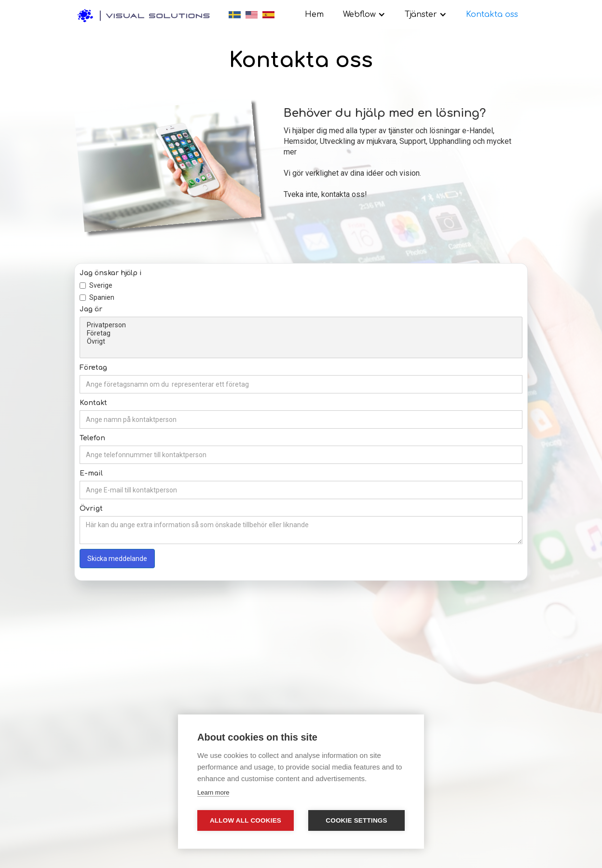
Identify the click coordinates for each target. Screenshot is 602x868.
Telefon (92, 438)
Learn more (213, 792)
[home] (147, 13)
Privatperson (301, 325)
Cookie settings (356, 820)
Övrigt (301, 342)
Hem (314, 14)
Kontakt (93, 403)
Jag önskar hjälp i (111, 273)
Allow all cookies (246, 820)
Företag (301, 333)
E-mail (91, 473)
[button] (364, 14)
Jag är (91, 309)
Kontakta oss (492, 14)
